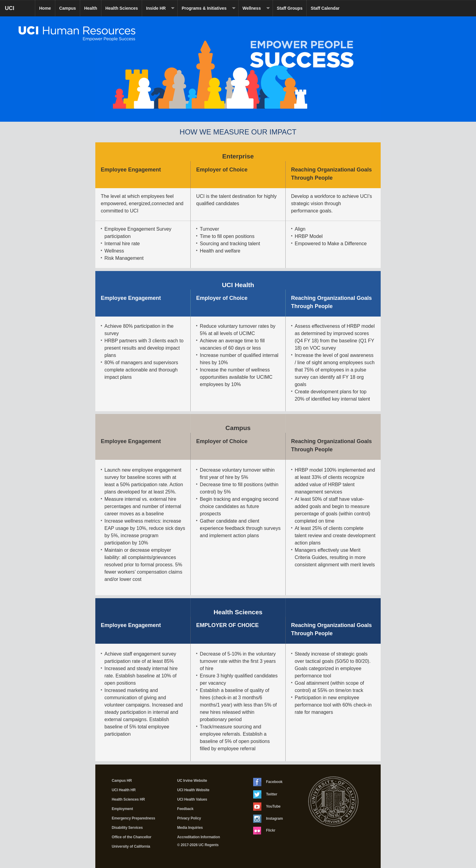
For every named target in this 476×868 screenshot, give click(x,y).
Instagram (268, 819)
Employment (122, 809)
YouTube (267, 807)
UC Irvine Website (192, 781)
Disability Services (127, 828)
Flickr (264, 831)
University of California (131, 846)
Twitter (265, 794)
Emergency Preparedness (133, 818)
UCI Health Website (193, 790)
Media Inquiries (190, 828)
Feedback (185, 809)
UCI (20, 10)
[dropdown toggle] (174, 8)
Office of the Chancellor (132, 837)
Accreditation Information (199, 837)
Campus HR (122, 781)
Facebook (268, 782)
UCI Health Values (192, 799)
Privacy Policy (189, 818)
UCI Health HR (124, 790)
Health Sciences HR (128, 799)
